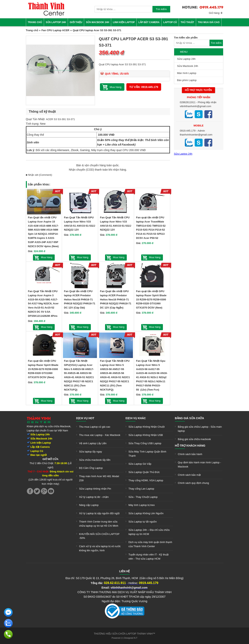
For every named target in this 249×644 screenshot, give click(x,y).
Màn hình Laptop (187, 73)
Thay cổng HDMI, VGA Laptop (146, 480)
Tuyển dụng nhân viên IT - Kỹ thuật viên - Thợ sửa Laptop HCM (149, 557)
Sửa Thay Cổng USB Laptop (145, 443)
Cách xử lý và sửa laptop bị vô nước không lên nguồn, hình (100, 548)
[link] (46, 15)
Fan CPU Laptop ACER (55, 30)
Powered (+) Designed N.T (124, 638)
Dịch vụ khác (136, 418)
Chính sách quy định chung (194, 483)
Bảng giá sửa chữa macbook (194, 439)
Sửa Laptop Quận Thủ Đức (144, 472)
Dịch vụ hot (85, 418)
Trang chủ (35, 22)
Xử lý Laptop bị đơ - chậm (94, 497)
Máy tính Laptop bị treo (142, 505)
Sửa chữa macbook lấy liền (95, 460)
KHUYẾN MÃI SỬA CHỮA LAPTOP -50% (99, 536)
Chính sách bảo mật (189, 475)
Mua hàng (47, 257)
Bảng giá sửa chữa (190, 418)
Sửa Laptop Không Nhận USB (146, 435)
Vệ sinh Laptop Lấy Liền (93, 443)
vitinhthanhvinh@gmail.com (196, 106)
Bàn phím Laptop (187, 80)
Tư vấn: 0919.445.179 (144, 87)
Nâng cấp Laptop (89, 505)
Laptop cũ (170, 22)
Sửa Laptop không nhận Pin (95, 489)
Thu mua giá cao (209, 22)
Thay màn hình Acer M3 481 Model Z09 (99, 478)
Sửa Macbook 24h (97, 22)
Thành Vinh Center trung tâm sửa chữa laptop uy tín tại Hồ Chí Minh (99, 524)
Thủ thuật (187, 22)
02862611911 (188, 102)
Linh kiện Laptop (124, 22)
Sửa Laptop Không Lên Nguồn (146, 513)
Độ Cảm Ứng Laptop (91, 468)
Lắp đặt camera (149, 22)
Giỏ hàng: (216, 13)
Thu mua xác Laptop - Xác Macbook (100, 435)
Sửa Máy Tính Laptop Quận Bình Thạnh (147, 454)
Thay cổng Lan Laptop (141, 489)
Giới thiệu (76, 22)
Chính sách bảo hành (190, 454)
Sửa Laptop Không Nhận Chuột (147, 427)
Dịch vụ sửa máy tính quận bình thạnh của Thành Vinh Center (150, 544)
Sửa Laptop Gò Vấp (140, 464)
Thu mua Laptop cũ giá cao (95, 427)
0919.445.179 (188, 131)
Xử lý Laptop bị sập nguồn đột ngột (99, 513)
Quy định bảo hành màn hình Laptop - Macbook (200, 465)
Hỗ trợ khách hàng (190, 446)
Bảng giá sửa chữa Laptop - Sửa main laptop (200, 429)
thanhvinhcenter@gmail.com (196, 135)
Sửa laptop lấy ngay (91, 452)
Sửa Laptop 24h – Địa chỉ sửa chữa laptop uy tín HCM (149, 532)
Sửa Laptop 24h (56, 22)
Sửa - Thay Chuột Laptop (143, 497)
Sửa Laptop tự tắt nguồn (143, 522)
